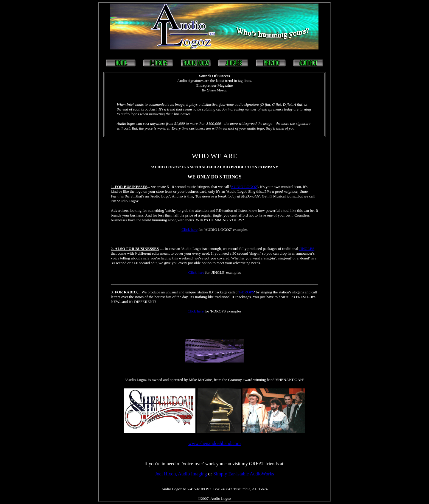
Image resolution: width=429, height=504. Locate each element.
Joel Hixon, (166, 474)
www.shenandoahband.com (214, 443)
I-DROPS (247, 292)
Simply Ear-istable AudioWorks (244, 474)
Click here (189, 230)
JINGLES (307, 249)
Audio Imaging (192, 474)
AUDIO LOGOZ (244, 187)
